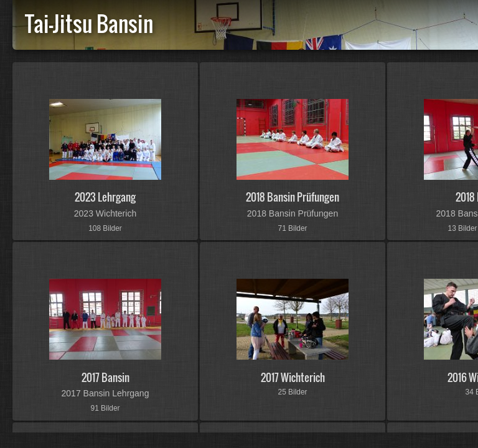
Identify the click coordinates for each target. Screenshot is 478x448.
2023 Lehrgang (105, 197)
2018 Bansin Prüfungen (293, 197)
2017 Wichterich (293, 377)
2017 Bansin (105, 377)
